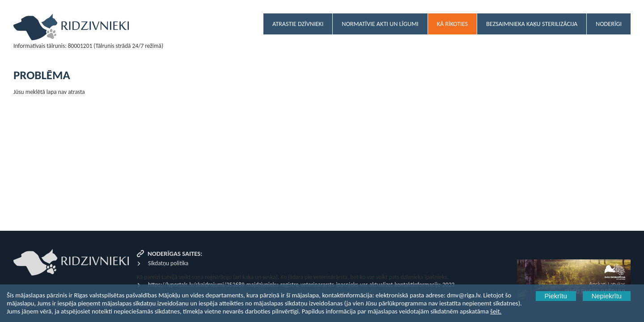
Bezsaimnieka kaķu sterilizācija (532, 24)
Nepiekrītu (607, 296)
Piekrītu (556, 296)
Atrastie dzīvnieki (298, 24)
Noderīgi (609, 24)
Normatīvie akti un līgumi (380, 24)
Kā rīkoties (452, 24)
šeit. (496, 311)
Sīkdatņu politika (168, 263)
